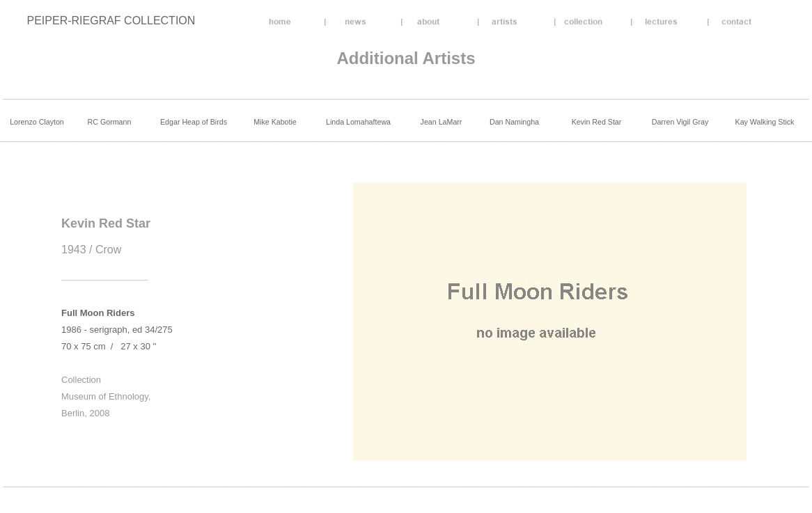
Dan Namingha (514, 122)
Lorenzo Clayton (37, 122)
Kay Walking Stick (765, 122)
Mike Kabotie (275, 122)
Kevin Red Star (597, 122)
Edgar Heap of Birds (194, 122)
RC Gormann (110, 122)
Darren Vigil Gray (680, 122)
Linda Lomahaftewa (358, 122)
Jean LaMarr (442, 122)
